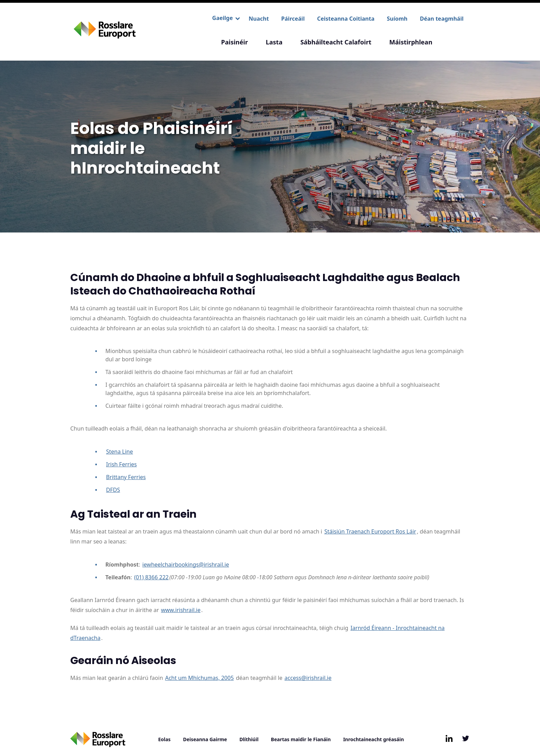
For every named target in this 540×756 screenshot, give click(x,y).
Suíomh (397, 19)
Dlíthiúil (249, 739)
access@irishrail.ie (308, 678)
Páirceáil (293, 19)
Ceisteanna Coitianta (346, 19)
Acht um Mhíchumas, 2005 (199, 678)
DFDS (113, 490)
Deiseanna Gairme (205, 739)
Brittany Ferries (126, 477)
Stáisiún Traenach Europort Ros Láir (370, 531)
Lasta (274, 42)
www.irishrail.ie (181, 610)
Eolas (164, 739)
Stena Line (120, 452)
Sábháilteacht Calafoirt (336, 42)
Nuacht (259, 19)
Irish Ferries (121, 464)
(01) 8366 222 (151, 577)
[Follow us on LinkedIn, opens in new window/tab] (449, 738)
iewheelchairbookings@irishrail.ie (186, 565)
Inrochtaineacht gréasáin (373, 739)
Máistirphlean (411, 42)
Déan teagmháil (442, 19)
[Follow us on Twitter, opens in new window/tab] (466, 738)
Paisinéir (235, 42)
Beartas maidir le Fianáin (301, 739)
